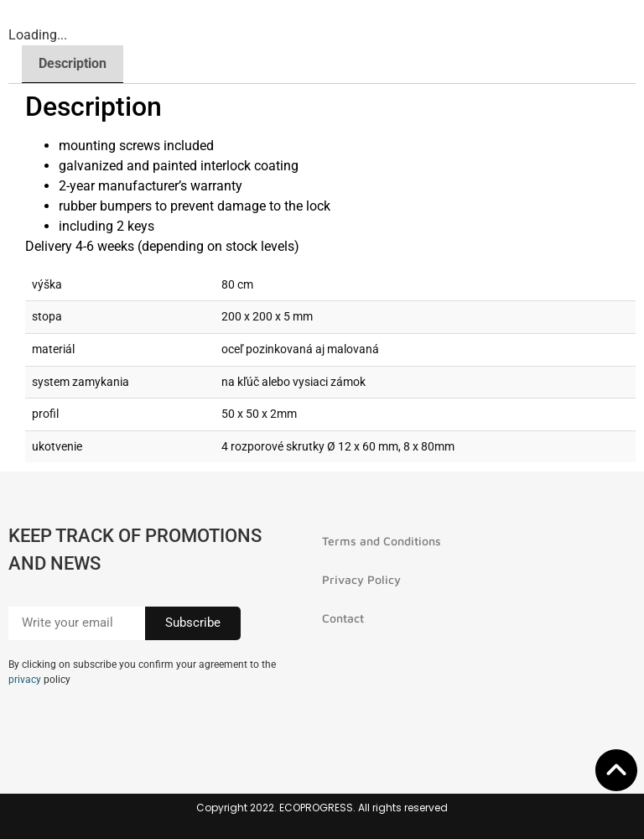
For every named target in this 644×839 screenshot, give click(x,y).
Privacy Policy (361, 579)
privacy (25, 680)
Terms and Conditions (382, 541)
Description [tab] (73, 63)
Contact (343, 618)
